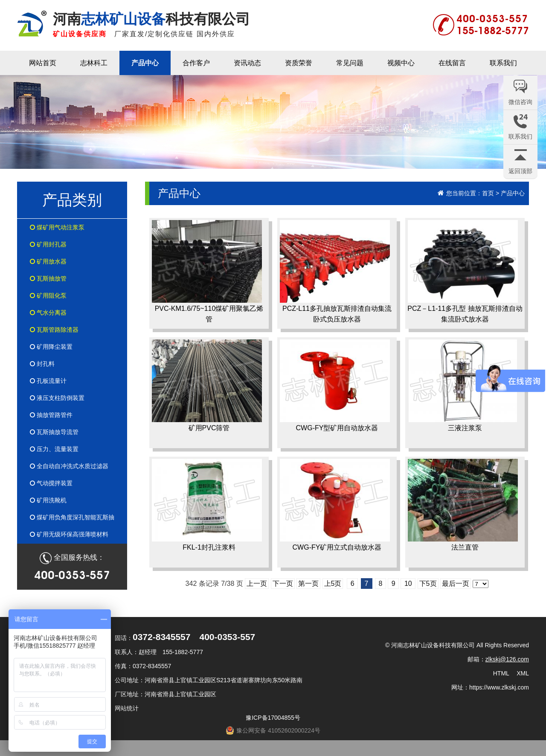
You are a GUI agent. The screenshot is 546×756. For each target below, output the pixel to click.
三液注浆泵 (463, 385)
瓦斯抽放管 (48, 278)
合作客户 (196, 63)
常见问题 (350, 63)
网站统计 (127, 708)
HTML (501, 673)
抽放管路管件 (51, 415)
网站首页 (43, 63)
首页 (488, 193)
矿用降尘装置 (51, 347)
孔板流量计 (48, 381)
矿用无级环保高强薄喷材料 (69, 534)
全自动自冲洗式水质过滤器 (69, 466)
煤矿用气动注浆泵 (57, 227)
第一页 (308, 584)
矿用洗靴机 (48, 500)
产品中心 (145, 63)
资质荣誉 (299, 63)
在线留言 (452, 63)
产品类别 (72, 200)
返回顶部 (520, 171)
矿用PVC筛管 (207, 385)
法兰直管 (463, 505)
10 (408, 584)
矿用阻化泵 (48, 295)
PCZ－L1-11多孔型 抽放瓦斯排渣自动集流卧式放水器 (465, 271)
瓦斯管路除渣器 (54, 330)
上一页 (257, 584)
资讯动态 (247, 63)
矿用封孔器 (48, 244)
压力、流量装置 (54, 449)
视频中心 (401, 63)
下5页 (428, 584)
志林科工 (94, 63)
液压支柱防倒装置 (57, 398)
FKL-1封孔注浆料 (207, 505)
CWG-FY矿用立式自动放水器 (335, 505)
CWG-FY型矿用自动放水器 (335, 385)
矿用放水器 (48, 261)
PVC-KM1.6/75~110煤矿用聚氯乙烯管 (207, 271)
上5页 (333, 584)
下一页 (283, 584)
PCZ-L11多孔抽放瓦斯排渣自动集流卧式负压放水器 (335, 271)
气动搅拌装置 (51, 483)
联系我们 (503, 63)
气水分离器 (48, 313)
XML (523, 673)
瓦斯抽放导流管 (54, 432)
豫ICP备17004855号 (273, 718)
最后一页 (456, 584)
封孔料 (42, 364)
